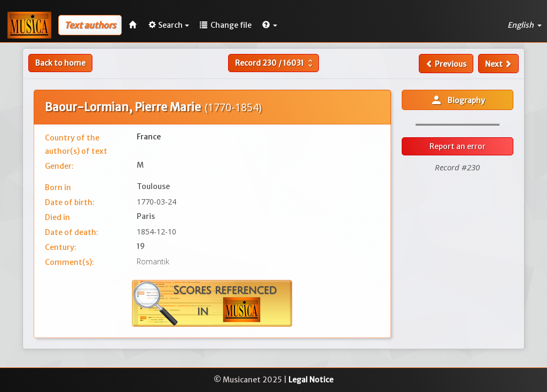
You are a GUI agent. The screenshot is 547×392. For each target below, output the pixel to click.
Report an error (458, 146)
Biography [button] (458, 100)
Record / (275, 63)
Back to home (60, 63)
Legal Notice (311, 380)
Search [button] (169, 25)
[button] (270, 25)
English (525, 25)
